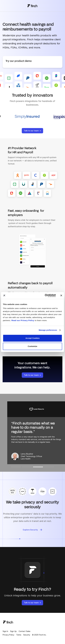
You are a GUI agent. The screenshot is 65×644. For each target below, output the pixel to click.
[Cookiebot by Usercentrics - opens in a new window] (45, 296)
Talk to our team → (32, 131)
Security (27, 635)
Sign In (5, 631)
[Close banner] (61, 296)
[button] (16, 467)
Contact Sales (24, 631)
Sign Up (13, 631)
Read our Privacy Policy (23, 320)
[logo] (8, 622)
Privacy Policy (8, 635)
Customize (32, 346)
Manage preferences (48, 330)
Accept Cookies (33, 338)
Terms (19, 635)
